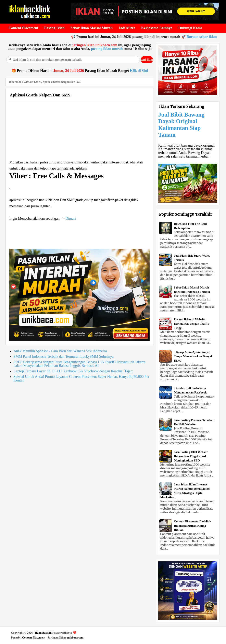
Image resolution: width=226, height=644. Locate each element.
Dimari (71, 218)
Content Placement (34, 638)
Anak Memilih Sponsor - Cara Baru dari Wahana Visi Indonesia (60, 351)
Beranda (15, 82)
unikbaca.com (75, 638)
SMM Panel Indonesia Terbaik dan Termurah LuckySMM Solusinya (64, 357)
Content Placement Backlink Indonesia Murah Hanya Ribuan (193, 526)
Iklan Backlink (44, 633)
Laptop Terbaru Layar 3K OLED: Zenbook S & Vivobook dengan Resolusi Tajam (74, 371)
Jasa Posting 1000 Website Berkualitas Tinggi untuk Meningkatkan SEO (191, 456)
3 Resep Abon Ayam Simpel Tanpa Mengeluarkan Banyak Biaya (193, 356)
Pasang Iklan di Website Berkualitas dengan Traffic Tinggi (191, 324)
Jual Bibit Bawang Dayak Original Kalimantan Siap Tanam (181, 125)
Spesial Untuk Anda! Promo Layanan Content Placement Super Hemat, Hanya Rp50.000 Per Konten (81, 378)
